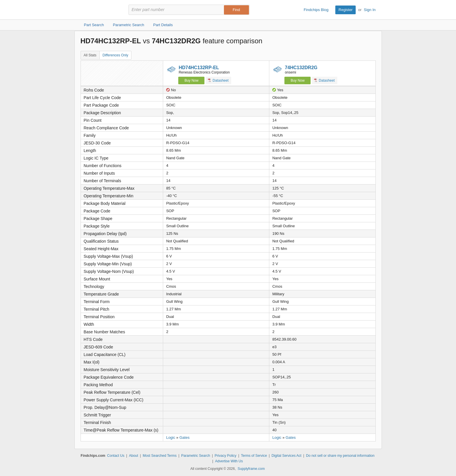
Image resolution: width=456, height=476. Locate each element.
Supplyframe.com (251, 469)
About (133, 456)
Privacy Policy (226, 456)
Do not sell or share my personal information (340, 456)
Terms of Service (254, 456)
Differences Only (115, 55)
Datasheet (218, 80)
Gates (185, 437)
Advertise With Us (229, 461)
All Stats (90, 55)
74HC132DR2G (301, 68)
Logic (171, 437)
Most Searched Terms (160, 456)
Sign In (370, 10)
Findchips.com (99, 10)
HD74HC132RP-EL (199, 68)
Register (345, 10)
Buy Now (191, 80)
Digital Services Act (287, 456)
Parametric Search (196, 456)
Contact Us (116, 456)
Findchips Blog (316, 10)
